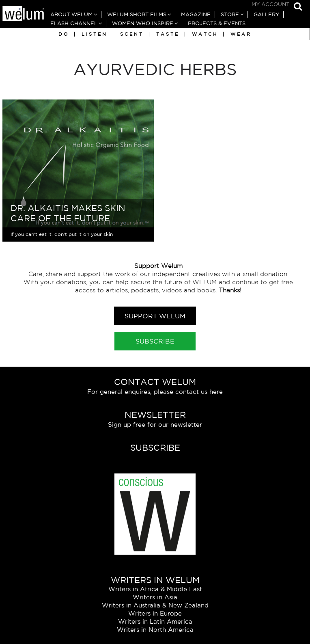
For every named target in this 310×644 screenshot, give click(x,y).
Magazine (196, 14)
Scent (132, 34)
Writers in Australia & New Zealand (155, 605)
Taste (168, 34)
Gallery (266, 14)
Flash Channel (74, 23)
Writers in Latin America (155, 621)
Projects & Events (217, 23)
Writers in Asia (155, 597)
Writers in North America (155, 630)
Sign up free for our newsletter (155, 425)
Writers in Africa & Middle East (155, 589)
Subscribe (155, 341)
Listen (95, 34)
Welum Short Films (137, 14)
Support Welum (155, 316)
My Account (270, 4)
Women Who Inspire (143, 23)
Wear (241, 34)
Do (64, 34)
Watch (205, 34)
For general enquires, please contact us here (155, 392)
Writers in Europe (155, 613)
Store (230, 14)
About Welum (71, 14)
